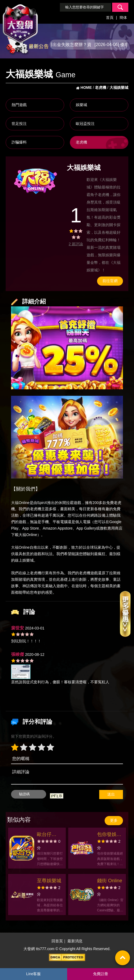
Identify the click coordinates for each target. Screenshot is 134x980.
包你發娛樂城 (109, 835)
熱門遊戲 (19, 105)
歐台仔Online (44, 835)
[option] (36, 181)
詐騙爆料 (19, 142)
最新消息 (75, 941)
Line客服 (33, 974)
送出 (111, 794)
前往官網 (110, 281)
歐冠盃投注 (85, 124)
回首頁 (57, 941)
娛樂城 (81, 105)
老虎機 (81, 142)
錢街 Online (110, 881)
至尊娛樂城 (49, 881)
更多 (114, 820)
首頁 (110, 17)
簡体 (123, 17)
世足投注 (19, 124)
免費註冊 (101, 974)
